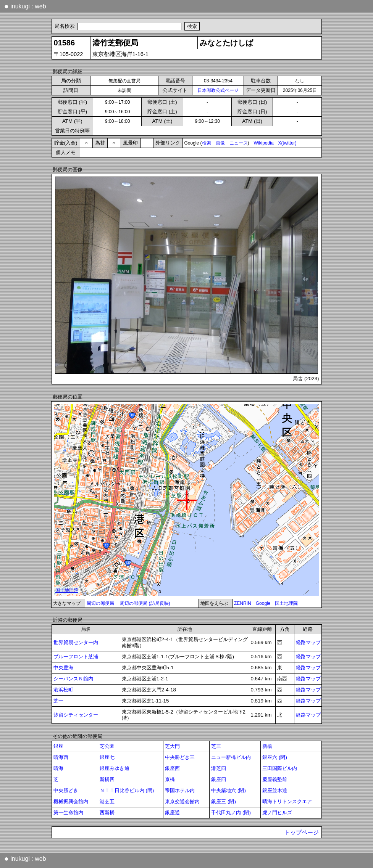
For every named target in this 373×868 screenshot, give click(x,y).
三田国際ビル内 (280, 768)
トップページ (302, 833)
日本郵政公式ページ (218, 90)
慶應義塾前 (275, 779)
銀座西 (172, 768)
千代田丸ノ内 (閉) (231, 813)
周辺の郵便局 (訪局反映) (145, 603)
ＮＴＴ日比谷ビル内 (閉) (127, 790)
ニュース (239, 143)
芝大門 (172, 746)
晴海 (58, 768)
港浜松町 (63, 690)
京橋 (170, 779)
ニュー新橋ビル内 (231, 757)
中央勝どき (66, 790)
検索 (207, 143)
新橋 (267, 746)
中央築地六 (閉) (228, 790)
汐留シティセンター (76, 715)
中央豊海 (63, 668)
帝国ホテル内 (180, 790)
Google (263, 603)
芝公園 (107, 746)
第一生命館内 (68, 813)
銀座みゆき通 (115, 768)
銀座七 (107, 757)
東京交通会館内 (182, 801)
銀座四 (219, 779)
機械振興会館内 (71, 801)
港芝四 (219, 768)
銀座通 (172, 813)
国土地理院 (286, 603)
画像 (220, 143)
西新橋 (107, 813)
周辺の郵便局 (100, 603)
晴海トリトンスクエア (287, 801)
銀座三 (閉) (224, 801)
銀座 (58, 746)
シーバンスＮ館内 (73, 679)
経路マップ (308, 642)
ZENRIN (243, 603)
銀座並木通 (275, 790)
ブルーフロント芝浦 (76, 657)
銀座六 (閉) (275, 757)
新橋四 (107, 779)
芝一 (58, 701)
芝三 (216, 746)
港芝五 (107, 801)
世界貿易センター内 (76, 642)
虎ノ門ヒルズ (277, 813)
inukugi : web (25, 6)
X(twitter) (287, 143)
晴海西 (61, 757)
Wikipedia (264, 143)
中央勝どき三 (180, 757)
